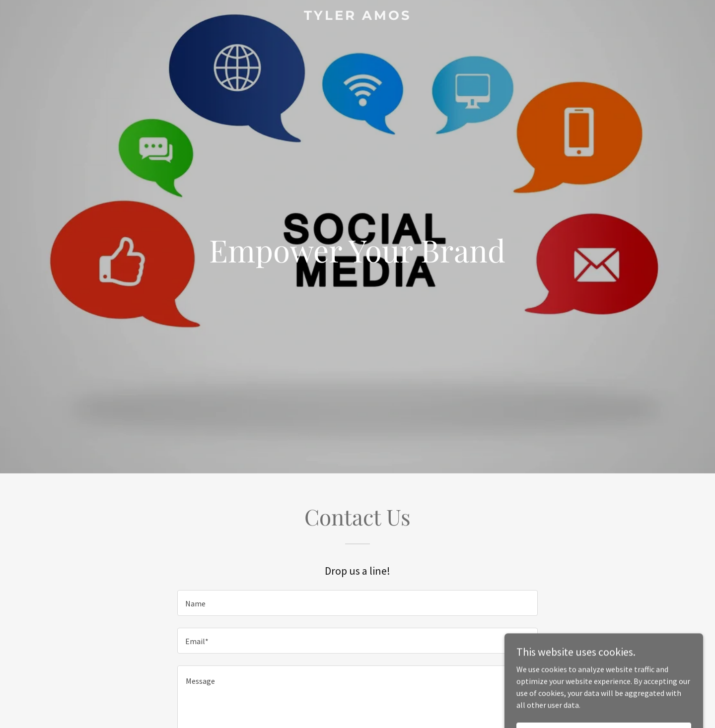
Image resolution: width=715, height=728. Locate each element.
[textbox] (357, 603)
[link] (357, 17)
